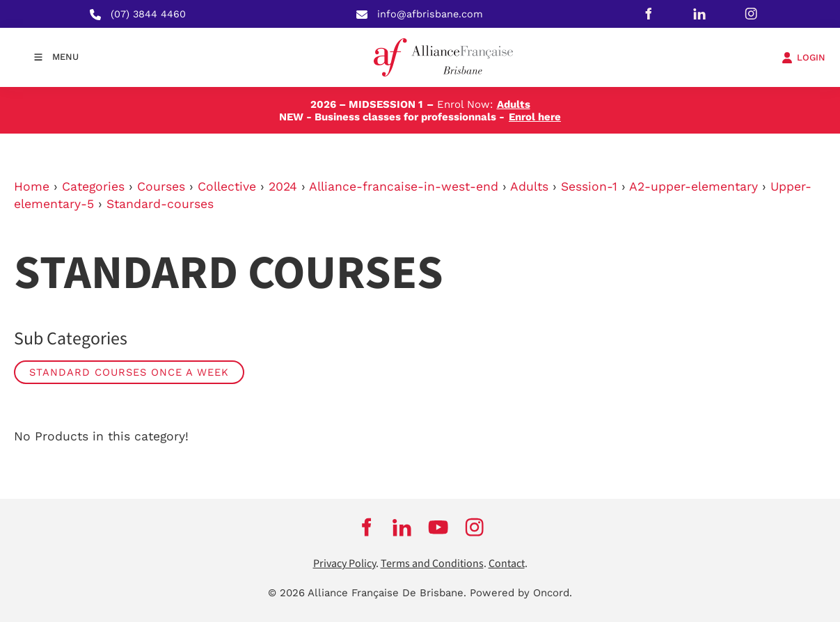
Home (32, 186)
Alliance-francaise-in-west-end (404, 186)
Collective (227, 186)
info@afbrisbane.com (430, 14)
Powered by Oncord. (521, 593)
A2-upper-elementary (694, 186)
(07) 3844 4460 (148, 14)
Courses (161, 186)
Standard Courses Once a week (129, 372)
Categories (93, 186)
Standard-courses (160, 204)
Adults (529, 186)
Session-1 (589, 186)
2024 (283, 186)
